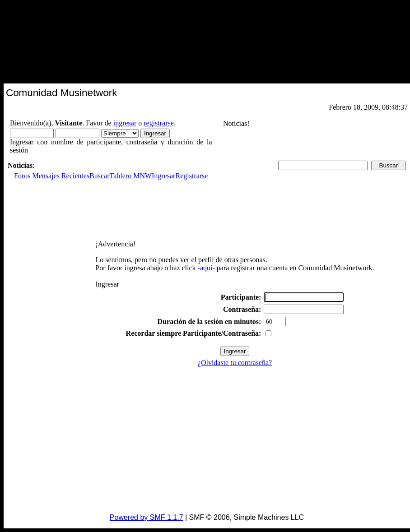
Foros (22, 176)
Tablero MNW (131, 176)
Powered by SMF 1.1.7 (147, 517)
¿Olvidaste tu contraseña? (235, 363)
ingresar (125, 123)
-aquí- (206, 268)
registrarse (159, 123)
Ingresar (163, 176)
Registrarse (191, 176)
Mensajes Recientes (61, 176)
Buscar (99, 176)
